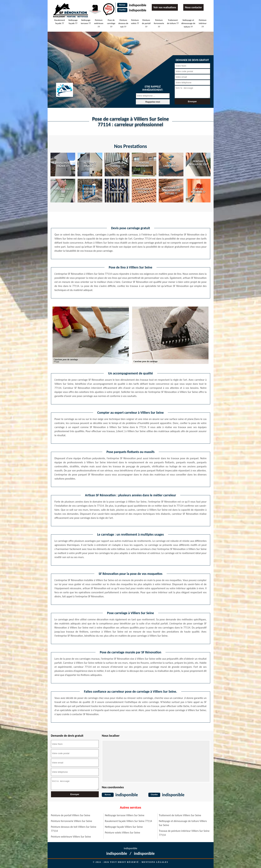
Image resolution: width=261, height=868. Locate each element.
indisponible (138, 5)
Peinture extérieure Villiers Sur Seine (71, 837)
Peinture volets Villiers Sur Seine (122, 833)
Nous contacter (193, 7)
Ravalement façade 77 (60, 22)
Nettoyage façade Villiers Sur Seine (124, 827)
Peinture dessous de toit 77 (123, 23)
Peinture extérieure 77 (99, 23)
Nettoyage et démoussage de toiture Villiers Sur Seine (183, 823)
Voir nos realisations (165, 7)
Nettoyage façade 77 (73, 22)
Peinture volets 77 (135, 22)
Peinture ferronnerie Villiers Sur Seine (72, 821)
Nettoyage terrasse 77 (86, 22)
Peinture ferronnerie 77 (159, 23)
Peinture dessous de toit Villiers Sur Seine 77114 (74, 829)
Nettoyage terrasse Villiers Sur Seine (125, 815)
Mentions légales (155, 862)
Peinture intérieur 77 (203, 23)
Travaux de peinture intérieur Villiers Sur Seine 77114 (184, 833)
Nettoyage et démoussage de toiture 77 (188, 23)
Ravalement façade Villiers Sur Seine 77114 (128, 821)
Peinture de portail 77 (146, 23)
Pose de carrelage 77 (111, 23)
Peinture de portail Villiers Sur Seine (71, 815)
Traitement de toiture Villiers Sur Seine (180, 815)
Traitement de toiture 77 (173, 22)
